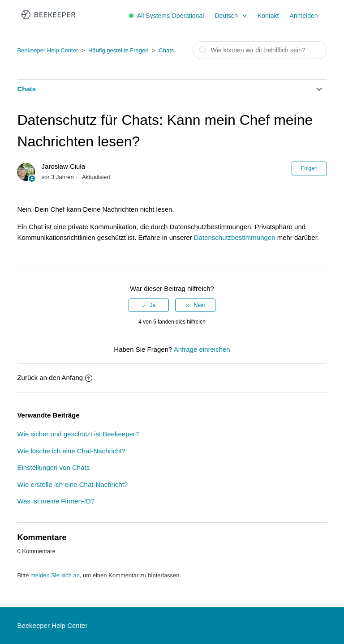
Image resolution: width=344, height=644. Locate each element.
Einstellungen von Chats (53, 467)
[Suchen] (260, 50)
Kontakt (268, 16)
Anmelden (304, 16)
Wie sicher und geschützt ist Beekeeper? (78, 434)
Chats (166, 50)
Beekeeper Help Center (47, 50)
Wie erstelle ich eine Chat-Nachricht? (72, 484)
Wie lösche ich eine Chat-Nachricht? (71, 451)
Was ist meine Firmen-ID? (56, 501)
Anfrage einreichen (202, 349)
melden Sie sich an (55, 575)
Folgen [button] (309, 168)
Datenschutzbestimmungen (235, 237)
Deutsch (227, 16)
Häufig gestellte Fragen (118, 50)
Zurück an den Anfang (55, 377)
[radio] (149, 305)
